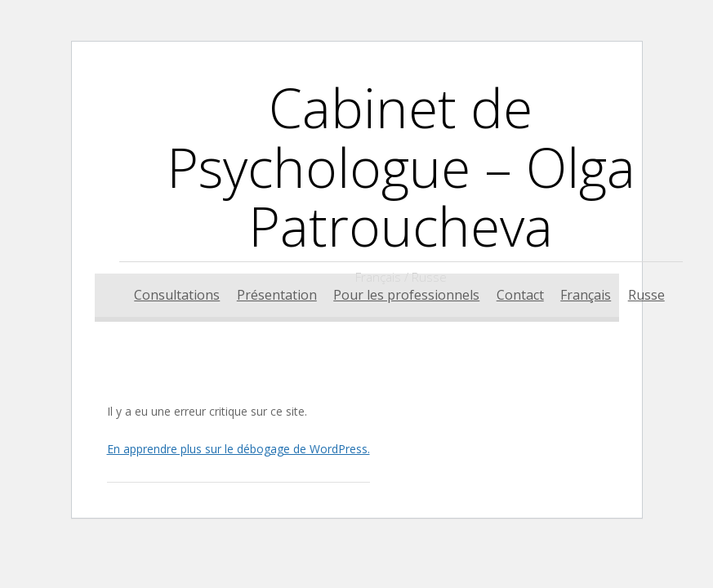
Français (586, 295)
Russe (646, 295)
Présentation (277, 295)
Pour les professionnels (406, 295)
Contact (520, 295)
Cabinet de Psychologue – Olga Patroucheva (401, 166)
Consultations (177, 295)
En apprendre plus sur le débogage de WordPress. (238, 449)
